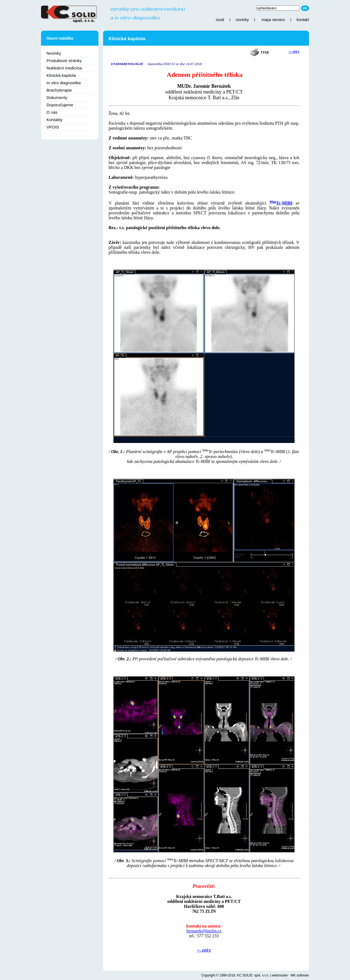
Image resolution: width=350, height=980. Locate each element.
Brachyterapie (59, 90)
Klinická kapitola (61, 75)
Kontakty (54, 120)
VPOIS (53, 127)
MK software (300, 975)
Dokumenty (57, 97)
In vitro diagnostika (64, 83)
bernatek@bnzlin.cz (204, 931)
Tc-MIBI (284, 203)
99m (273, 202)
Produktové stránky (64, 61)
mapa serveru (273, 20)
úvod (220, 20)
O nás (52, 112)
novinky (242, 20)
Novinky (54, 53)
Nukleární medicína (64, 68)
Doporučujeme (60, 105)
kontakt (303, 20)
